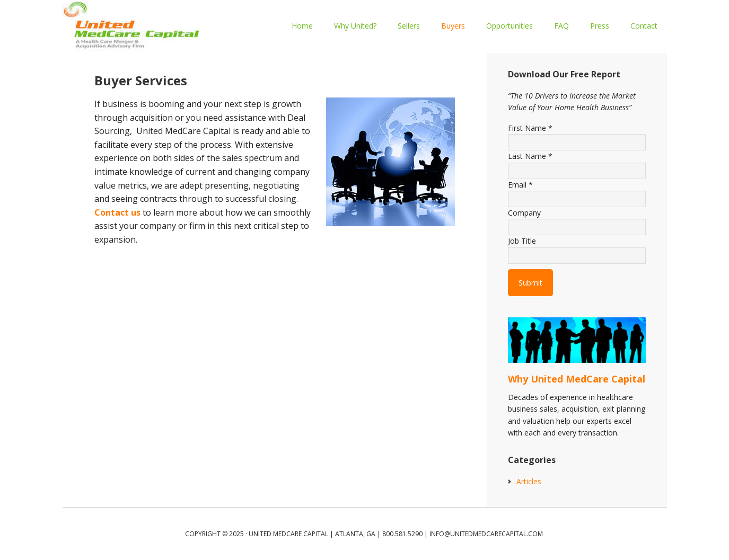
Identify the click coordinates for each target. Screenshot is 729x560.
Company (524, 213)
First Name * (530, 128)
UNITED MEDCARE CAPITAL (131, 26)
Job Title (522, 241)
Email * (520, 185)
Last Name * (530, 156)
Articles (529, 481)
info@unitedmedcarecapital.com (486, 534)
